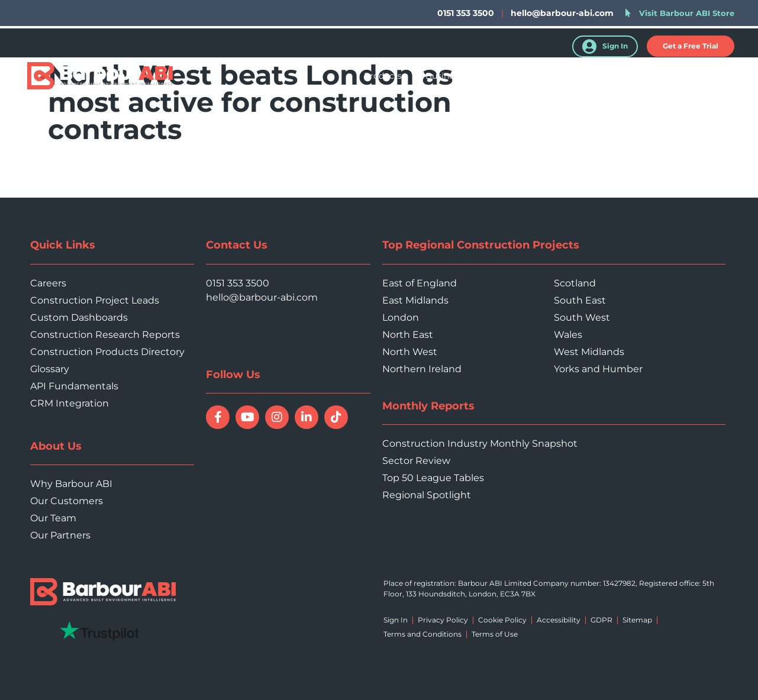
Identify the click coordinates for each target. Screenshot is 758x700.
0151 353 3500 (238, 283)
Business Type (455, 76)
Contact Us (714, 76)
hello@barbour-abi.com (562, 13)
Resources (584, 76)
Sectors (523, 76)
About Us (648, 76)
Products (383, 76)
